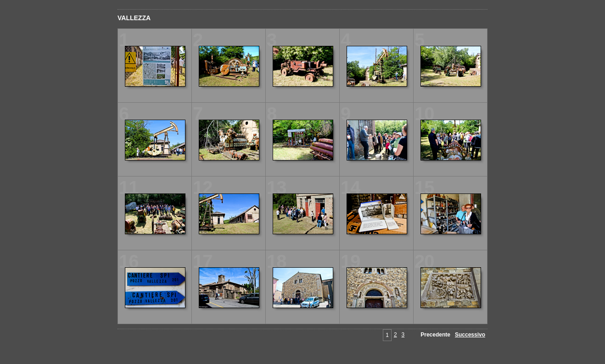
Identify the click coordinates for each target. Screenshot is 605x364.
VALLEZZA (134, 18)
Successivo (470, 335)
